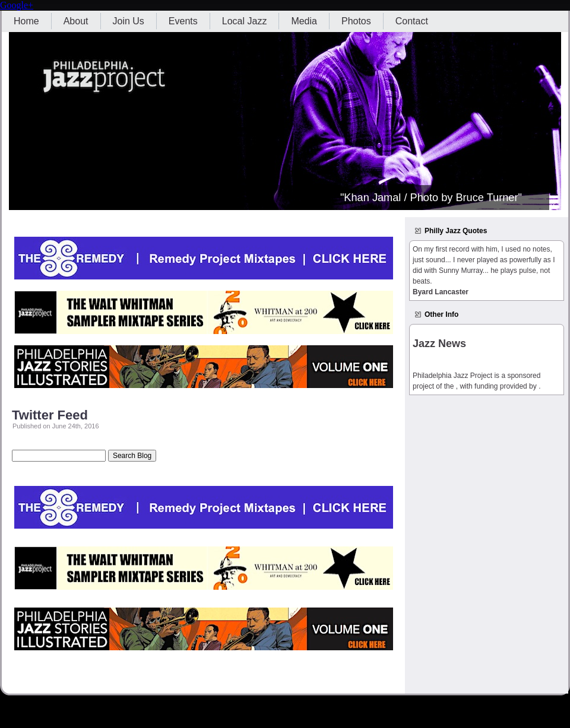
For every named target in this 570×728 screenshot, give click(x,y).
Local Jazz (245, 21)
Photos (356, 21)
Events (183, 21)
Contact (412, 21)
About (76, 21)
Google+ (17, 5)
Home (26, 21)
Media (304, 21)
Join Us (129, 21)
